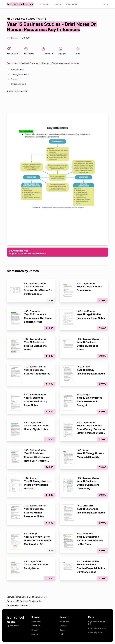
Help (62, 634)
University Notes (96, 633)
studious (15, 625)
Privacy (63, 626)
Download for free (58, 252)
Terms (63, 630)
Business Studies (25, 19)
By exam (35, 630)
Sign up (35, 634)
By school (36, 626)
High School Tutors (97, 628)
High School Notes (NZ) (97, 623)
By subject (36, 621)
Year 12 (42, 19)
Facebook (64, 621)
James (14, 38)
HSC (10, 19)
